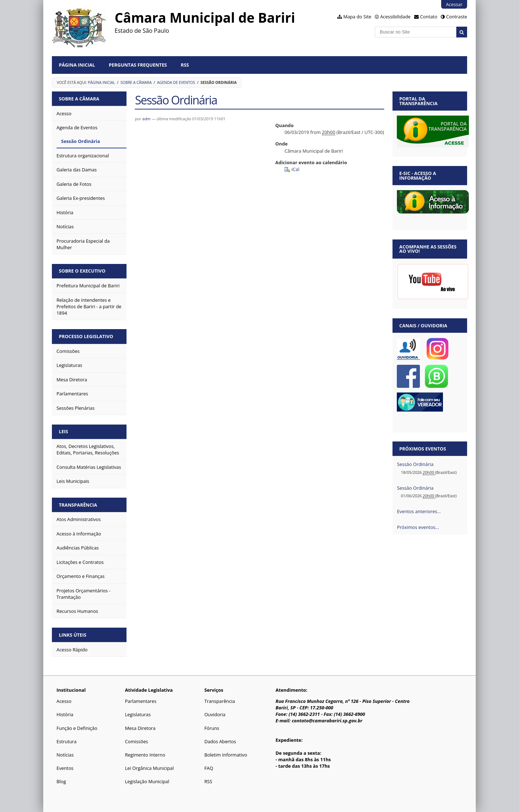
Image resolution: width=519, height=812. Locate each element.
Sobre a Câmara (136, 82)
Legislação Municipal (147, 781)
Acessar (454, 4)
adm (147, 119)
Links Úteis (72, 635)
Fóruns (212, 728)
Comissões (137, 741)
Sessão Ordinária (415, 464)
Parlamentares (141, 701)
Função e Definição (77, 728)
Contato (429, 17)
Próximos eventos (423, 449)
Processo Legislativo (86, 336)
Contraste (457, 17)
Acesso (64, 701)
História (65, 714)
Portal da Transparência (418, 101)
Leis (63, 431)
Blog (61, 781)
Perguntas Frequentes (138, 65)
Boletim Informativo (226, 755)
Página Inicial (77, 65)
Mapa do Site (357, 17)
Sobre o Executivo (82, 271)
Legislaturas (138, 714)
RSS (185, 65)
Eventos (65, 768)
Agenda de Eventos (176, 82)
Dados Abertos (220, 741)
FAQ (209, 768)
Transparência (78, 505)
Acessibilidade (395, 17)
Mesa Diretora (140, 728)
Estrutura (67, 741)
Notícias (65, 755)
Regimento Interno (145, 755)
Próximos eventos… (418, 527)
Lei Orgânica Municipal (149, 768)
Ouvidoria (215, 714)
